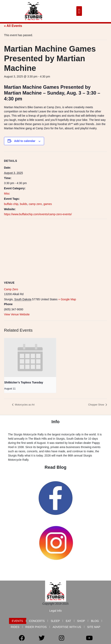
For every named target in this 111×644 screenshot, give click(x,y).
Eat (68, 621)
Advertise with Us (67, 627)
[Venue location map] (55, 248)
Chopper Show (96, 405)
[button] (79, 11)
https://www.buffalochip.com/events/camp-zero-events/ (38, 214)
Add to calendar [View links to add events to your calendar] (25, 141)
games (48, 204)
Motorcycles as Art (24, 405)
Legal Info (55, 611)
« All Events (13, 26)
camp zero (35, 204)
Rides (15, 627)
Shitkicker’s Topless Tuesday (24, 382)
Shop (81, 621)
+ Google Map (67, 299)
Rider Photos (36, 627)
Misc (7, 194)
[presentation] (30, 358)
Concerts (37, 621)
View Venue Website (17, 314)
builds (24, 204)
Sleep (55, 621)
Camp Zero (11, 289)
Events (17, 621)
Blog (95, 621)
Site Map (94, 627)
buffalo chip (11, 204)
